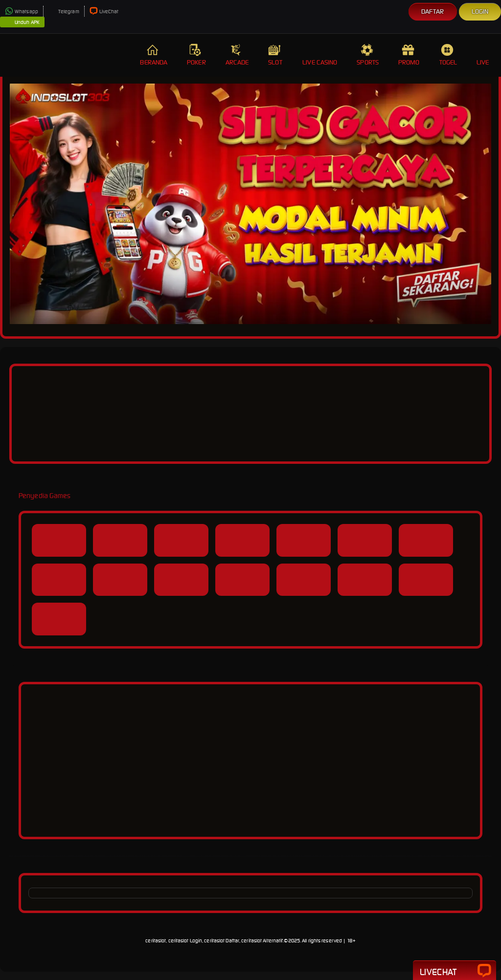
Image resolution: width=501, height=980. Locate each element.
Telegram (64, 11)
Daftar (433, 11)
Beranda (154, 55)
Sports (368, 55)
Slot (275, 55)
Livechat (455, 971)
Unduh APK (22, 22)
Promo (409, 55)
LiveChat (104, 11)
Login (480, 11)
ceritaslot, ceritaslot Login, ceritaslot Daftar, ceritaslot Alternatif (214, 941)
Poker (196, 55)
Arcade (237, 55)
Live (484, 55)
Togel (448, 55)
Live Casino (320, 55)
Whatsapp (22, 11)
